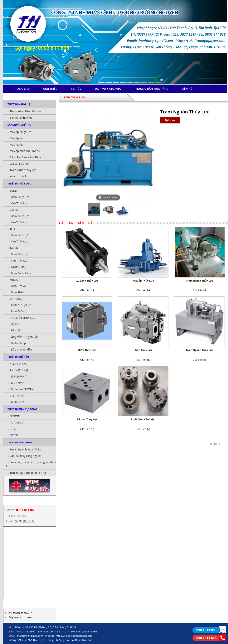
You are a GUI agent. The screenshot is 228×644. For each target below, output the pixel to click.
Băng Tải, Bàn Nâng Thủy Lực (28, 157)
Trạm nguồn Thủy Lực (199, 281)
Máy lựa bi (16, 145)
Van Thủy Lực (19, 203)
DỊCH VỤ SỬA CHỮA (20, 442)
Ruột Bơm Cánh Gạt (143, 419)
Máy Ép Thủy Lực (143, 281)
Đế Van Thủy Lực (87, 419)
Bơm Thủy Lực (20, 197)
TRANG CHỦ (22, 89)
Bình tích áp (18, 343)
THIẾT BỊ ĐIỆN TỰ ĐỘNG (22, 409)
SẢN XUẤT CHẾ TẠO (19, 125)
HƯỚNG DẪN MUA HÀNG (152, 89)
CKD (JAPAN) (17, 395)
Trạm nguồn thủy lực (23, 170)
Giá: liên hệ (87, 290)
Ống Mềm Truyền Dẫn (25, 337)
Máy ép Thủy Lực (20, 132)
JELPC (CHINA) (18, 376)
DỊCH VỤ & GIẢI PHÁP (109, 89)
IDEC (13, 429)
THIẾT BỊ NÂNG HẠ (19, 104)
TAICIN (14, 248)
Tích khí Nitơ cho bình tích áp (28, 473)
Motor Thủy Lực (21, 305)
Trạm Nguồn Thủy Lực (199, 350)
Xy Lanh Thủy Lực (87, 281)
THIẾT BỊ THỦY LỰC (19, 184)
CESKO (14, 210)
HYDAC (14, 280)
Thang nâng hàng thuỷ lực (26, 111)
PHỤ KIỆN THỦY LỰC (23, 318)
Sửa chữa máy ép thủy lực (26, 449)
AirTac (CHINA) (19, 370)
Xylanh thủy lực (19, 176)
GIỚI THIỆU (50, 89)
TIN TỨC (76, 89)
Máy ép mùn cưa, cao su (25, 151)
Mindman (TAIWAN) (22, 389)
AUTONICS (16, 422)
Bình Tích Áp (19, 286)
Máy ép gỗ (16, 138)
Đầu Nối (16, 330)
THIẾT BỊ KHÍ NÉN (18, 357)
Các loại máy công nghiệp (26, 456)
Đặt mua (170, 120)
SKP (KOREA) (18, 402)
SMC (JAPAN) (18, 383)
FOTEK (14, 435)
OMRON (15, 416)
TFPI (12, 229)
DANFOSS (16, 299)
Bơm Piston (18, 292)
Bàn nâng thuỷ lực (21, 118)
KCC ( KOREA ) (18, 364)
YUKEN (14, 191)
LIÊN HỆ (187, 89)
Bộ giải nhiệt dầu (21, 349)
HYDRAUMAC (18, 267)
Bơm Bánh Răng (21, 273)
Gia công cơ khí (19, 164)
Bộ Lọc (15, 324)
